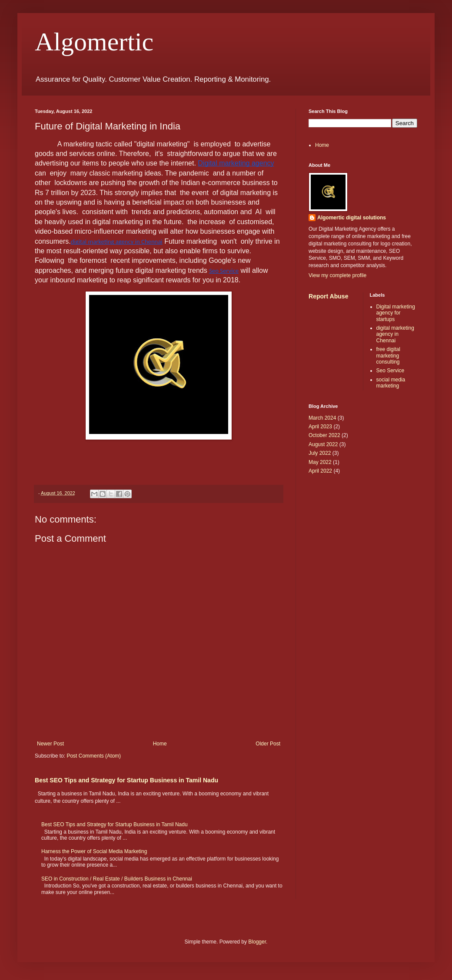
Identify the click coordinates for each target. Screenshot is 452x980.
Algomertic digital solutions (352, 218)
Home (160, 744)
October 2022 (324, 435)
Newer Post (50, 744)
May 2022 (320, 462)
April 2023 (320, 427)
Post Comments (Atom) (94, 756)
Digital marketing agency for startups (396, 313)
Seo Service (391, 371)
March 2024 (322, 418)
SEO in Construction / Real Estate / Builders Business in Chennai (117, 879)
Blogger (257, 942)
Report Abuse (328, 296)
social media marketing (391, 383)
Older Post (268, 744)
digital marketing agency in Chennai (395, 334)
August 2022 (323, 444)
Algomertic (94, 42)
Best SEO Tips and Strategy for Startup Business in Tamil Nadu (126, 780)
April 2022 (320, 471)
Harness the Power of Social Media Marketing (94, 851)
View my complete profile (337, 275)
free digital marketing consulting (388, 356)
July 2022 (320, 453)
